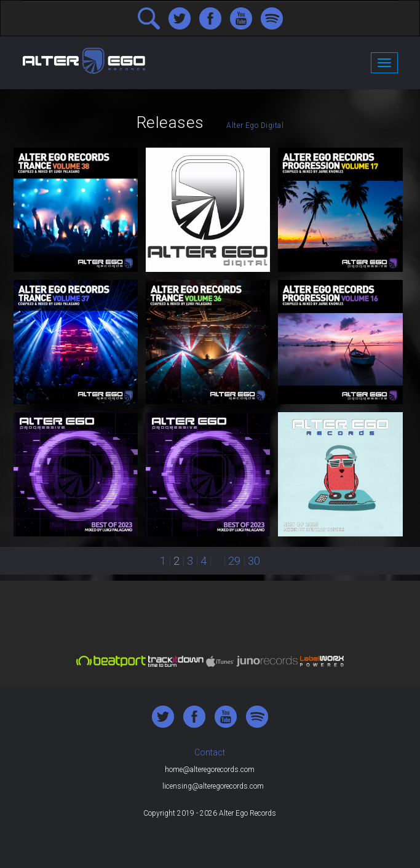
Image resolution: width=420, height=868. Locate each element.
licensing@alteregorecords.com (213, 786)
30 (254, 561)
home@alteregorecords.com (210, 770)
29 (234, 561)
